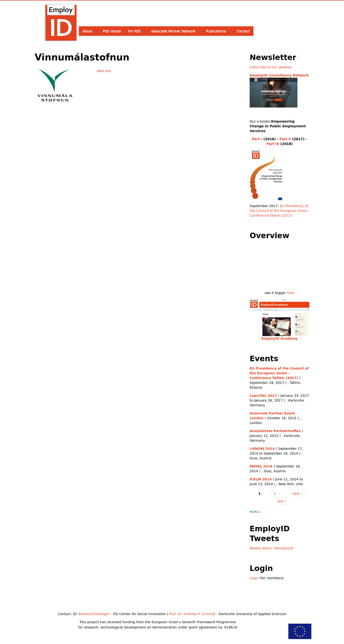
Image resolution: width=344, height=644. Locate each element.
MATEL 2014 (261, 466)
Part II (285, 139)
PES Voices (112, 31)
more (254, 512)
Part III (273, 144)
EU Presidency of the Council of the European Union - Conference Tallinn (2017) (279, 211)
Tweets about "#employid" (272, 548)
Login (254, 578)
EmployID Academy (279, 338)
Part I (257, 139)
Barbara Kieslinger (94, 614)
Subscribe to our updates (271, 67)
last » (282, 501)
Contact (243, 31)
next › (297, 494)
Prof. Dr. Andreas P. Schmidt (192, 614)
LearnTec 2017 (263, 396)
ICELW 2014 (261, 479)
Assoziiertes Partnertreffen (275, 431)
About (89, 31)
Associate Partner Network (175, 31)
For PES (136, 31)
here (290, 293)
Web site (104, 71)
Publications (218, 31)
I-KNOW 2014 (262, 449)
